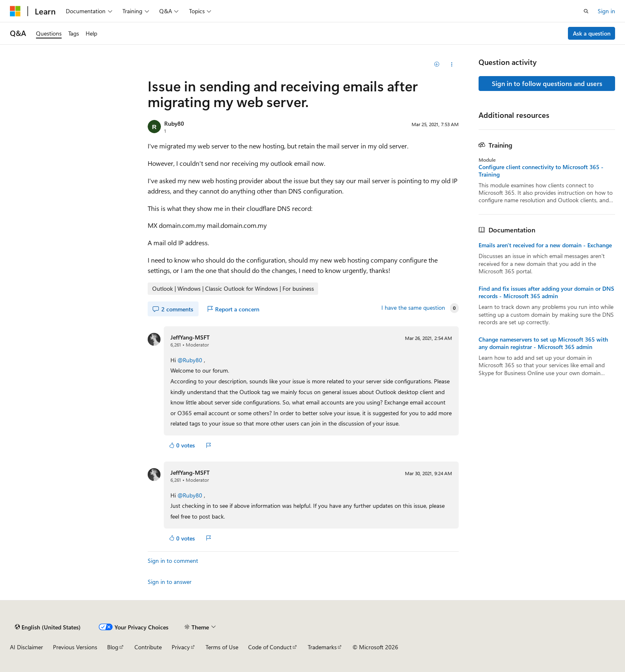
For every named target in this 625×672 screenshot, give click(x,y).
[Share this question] (451, 65)
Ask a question (592, 33)
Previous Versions (75, 647)
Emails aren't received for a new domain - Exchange (545, 245)
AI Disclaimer (26, 647)
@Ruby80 (191, 360)
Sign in (606, 11)
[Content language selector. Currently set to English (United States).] (48, 627)
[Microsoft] (15, 11)
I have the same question (413, 308)
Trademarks (322, 647)
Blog (113, 647)
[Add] (437, 65)
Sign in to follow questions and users (547, 83)
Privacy (181, 647)
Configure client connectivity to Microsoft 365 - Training (541, 171)
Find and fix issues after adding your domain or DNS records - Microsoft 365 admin (546, 292)
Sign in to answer (170, 582)
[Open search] (586, 11)
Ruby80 (174, 123)
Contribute (148, 647)
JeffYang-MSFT (190, 337)
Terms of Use (222, 647)
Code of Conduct (270, 647)
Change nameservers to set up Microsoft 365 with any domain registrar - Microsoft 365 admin (543, 343)
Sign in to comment (173, 561)
